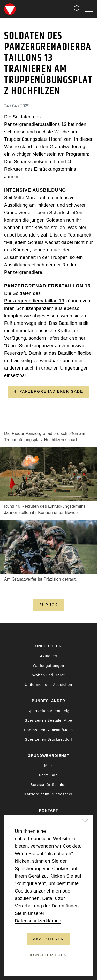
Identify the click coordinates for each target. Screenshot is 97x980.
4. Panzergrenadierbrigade (49, 391)
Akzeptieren (48, 939)
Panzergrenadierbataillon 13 (34, 301)
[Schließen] (85, 823)
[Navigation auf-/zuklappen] (89, 9)
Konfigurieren (48, 955)
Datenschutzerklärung (38, 921)
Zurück (48, 605)
